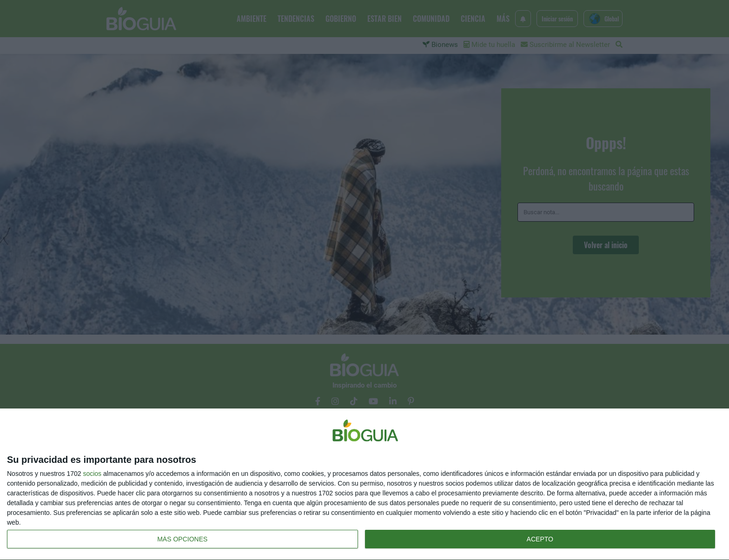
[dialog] (364, 484)
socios (92, 474)
